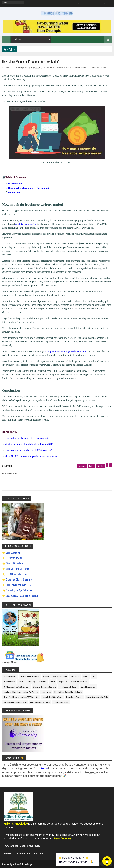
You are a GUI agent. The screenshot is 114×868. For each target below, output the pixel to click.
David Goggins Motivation (69, 687)
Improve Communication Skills (97, 697)
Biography (31, 682)
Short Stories (75, 676)
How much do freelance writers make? (29, 188)
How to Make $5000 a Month (52, 697)
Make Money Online (97, 68)
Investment (43, 682)
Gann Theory (46, 692)
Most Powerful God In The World (15, 702)
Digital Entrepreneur (88, 687)
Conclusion (14, 192)
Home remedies (9, 682)
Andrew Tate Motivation (79, 682)
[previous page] (29, 481)
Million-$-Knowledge (23, 864)
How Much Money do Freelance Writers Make (66, 68)
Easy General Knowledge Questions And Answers (21, 692)
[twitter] (92, 466)
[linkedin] (111, 465)
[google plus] (101, 466)
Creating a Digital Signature (19, 580)
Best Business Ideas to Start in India (17, 687)
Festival (21, 682)
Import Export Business (74, 697)
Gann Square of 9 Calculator (19, 585)
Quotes (86, 676)
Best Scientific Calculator (17, 569)
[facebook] (82, 466)
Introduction (15, 184)
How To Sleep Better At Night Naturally (68, 692)
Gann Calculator (13, 553)
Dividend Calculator (15, 563)
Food (94, 676)
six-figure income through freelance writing (66, 351)
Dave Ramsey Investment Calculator (22, 596)
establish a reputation (26, 224)
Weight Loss (63, 682)
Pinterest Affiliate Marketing (40, 702)
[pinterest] (107, 465)
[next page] (85, 481)
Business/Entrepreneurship (30, 676)
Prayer (53, 682)
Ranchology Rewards (61, 702)
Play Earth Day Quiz (15, 558)
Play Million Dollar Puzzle (17, 574)
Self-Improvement (10, 676)
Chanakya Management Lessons (44, 687)
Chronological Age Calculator (19, 590)
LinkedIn (43, 768)
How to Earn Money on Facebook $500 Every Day (21, 697)
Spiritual (46, 676)
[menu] (13, 2)
